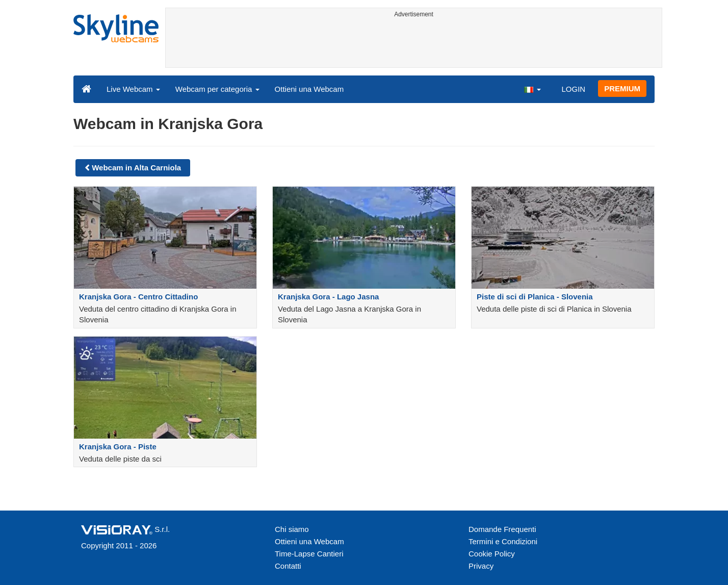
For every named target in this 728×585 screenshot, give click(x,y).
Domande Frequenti (502, 529)
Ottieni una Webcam (309, 89)
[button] (532, 89)
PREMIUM (622, 88)
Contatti (288, 566)
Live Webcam (133, 89)
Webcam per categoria (217, 89)
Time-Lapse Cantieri (309, 554)
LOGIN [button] (573, 89)
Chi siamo (292, 529)
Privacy (481, 566)
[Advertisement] (414, 44)
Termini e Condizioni (503, 541)
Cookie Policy (492, 554)
